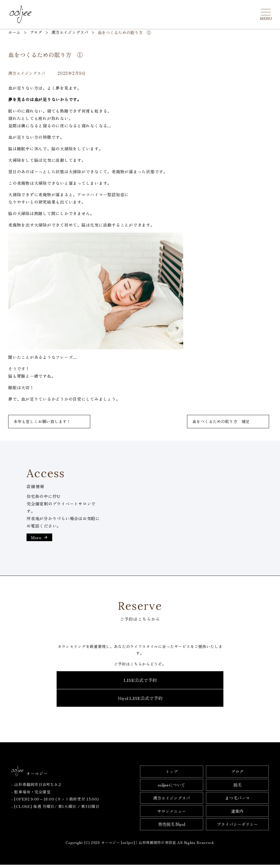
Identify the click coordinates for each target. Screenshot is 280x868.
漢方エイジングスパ (172, 801)
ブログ (237, 775)
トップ (172, 775)
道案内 (237, 814)
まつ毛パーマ (237, 801)
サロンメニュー (172, 814)
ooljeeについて (171, 788)
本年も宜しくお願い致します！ (42, 422)
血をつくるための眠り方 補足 (221, 422)
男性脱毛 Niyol (172, 827)
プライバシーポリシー (237, 827)
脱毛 (237, 788)
